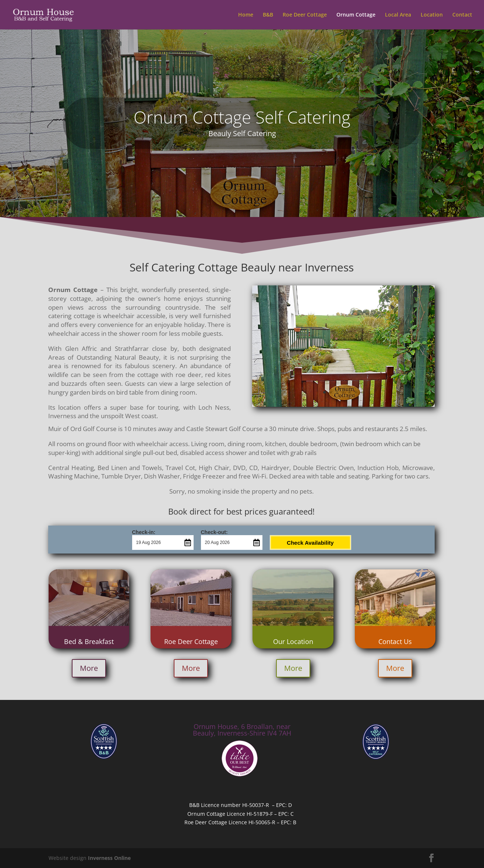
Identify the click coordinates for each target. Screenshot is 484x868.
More (89, 668)
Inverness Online (109, 858)
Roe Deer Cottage (305, 15)
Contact (462, 15)
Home (246, 15)
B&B (268, 15)
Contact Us (395, 641)
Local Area (398, 15)
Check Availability (310, 543)
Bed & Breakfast (89, 641)
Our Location (293, 641)
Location (432, 15)
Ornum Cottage (356, 15)
